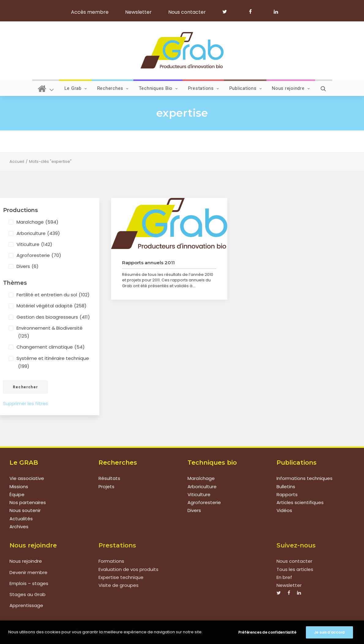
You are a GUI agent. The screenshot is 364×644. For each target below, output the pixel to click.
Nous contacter (187, 12)
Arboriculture (38, 233)
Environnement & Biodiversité (50, 333)
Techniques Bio (158, 88)
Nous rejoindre (291, 88)
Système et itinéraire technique (53, 363)
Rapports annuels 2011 (148, 263)
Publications (246, 88)
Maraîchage (37, 222)
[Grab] (182, 50)
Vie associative (27, 478)
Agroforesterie (39, 255)
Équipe (17, 494)
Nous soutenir (25, 510)
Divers (28, 266)
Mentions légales (96, 632)
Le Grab (76, 88)
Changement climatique (51, 347)
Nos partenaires (28, 502)
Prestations (204, 88)
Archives (19, 527)
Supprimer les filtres (26, 403)
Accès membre (90, 12)
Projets (106, 487)
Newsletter (138, 12)
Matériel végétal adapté (52, 306)
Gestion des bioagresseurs (53, 317)
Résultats (109, 478)
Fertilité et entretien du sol (53, 295)
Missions (19, 487)
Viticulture (34, 244)
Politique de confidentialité (142, 632)
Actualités (21, 519)
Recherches (113, 88)
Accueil (17, 161)
